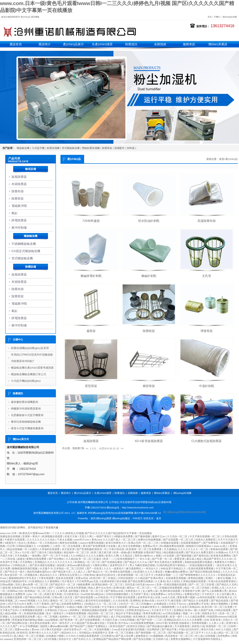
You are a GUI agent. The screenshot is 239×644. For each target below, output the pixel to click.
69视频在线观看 (170, 543)
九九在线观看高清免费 (23, 617)
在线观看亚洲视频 (176, 578)
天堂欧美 (112, 623)
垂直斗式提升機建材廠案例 (27, 428)
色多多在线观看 (65, 578)
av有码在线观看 (206, 597)
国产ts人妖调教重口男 (215, 591)
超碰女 (21, 559)
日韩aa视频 (7, 584)
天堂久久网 (86, 536)
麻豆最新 (177, 601)
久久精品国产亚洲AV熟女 (150, 578)
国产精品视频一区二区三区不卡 (186, 633)
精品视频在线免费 (174, 552)
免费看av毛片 (151, 546)
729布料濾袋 (91, 221)
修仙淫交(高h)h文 (106, 575)
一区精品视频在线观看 (200, 565)
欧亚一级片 (177, 617)
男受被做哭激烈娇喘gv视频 (28, 620)
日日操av (43, 607)
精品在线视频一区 (18, 549)
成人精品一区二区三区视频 (29, 636)
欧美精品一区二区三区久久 (41, 591)
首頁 (210, 17)
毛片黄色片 (68, 581)
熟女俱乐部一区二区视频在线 (21, 575)
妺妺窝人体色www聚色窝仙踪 (74, 565)
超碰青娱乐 (142, 636)
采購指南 (160, 44)
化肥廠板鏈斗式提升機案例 (27, 415)
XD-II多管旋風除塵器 (149, 441)
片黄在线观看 (46, 578)
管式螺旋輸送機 (71, 148)
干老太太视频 (65, 540)
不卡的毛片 (209, 594)
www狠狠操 (52, 620)
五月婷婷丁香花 (140, 594)
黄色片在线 (208, 629)
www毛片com (82, 540)
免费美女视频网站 (181, 639)
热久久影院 (173, 581)
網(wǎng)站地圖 (230, 17)
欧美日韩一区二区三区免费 (218, 607)
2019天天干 (163, 601)
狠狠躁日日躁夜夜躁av (199, 546)
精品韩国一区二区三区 (101, 613)
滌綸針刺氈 (149, 276)
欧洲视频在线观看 (53, 536)
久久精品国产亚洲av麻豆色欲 (89, 623)
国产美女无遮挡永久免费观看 (166, 562)
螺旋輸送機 (23, 148)
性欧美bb (90, 575)
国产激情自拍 (202, 556)
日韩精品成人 (20, 565)
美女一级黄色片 (55, 613)
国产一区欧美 (94, 568)
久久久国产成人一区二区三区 (120, 540)
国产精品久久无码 (227, 584)
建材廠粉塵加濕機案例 (24, 402)
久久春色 (160, 581)
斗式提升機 (38, 148)
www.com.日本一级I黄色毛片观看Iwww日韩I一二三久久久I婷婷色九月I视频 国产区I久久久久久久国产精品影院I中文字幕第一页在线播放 (76, 533)
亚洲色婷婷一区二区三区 (28, 639)
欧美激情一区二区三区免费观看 (144, 549)
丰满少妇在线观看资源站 (222, 581)
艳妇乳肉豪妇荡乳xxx (39, 572)
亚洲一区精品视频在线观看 (172, 584)
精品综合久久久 (49, 575)
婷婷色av (5, 565)
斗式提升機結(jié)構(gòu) (26, 381)
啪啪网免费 (169, 607)
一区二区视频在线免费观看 (167, 588)
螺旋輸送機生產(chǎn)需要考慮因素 (32, 368)
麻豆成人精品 (194, 559)
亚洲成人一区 (35, 543)
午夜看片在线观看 (15, 540)
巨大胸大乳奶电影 (52, 629)
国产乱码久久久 (83, 639)
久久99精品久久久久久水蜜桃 (87, 556)
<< (87, 448)
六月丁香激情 (42, 604)
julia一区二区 (35, 594)
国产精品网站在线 (18, 623)
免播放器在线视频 (10, 536)
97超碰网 (44, 546)
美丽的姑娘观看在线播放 (199, 562)
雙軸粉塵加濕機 (91, 148)
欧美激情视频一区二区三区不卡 (136, 575)
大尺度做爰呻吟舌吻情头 (207, 639)
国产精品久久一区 (98, 572)
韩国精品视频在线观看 (95, 610)
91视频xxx (222, 552)
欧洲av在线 (148, 601)
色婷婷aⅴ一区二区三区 (73, 617)
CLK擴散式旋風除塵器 (206, 441)
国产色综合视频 (142, 639)
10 (111, 448)
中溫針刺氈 (207, 386)
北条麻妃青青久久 (150, 607)
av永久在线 (169, 597)
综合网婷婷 (153, 629)
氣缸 (15, 213)
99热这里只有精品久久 (174, 568)
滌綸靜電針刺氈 (91, 276)
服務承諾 (189, 44)
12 (118, 448)
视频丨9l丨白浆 (192, 613)
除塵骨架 (107, 148)
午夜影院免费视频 (76, 613)
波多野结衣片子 (119, 565)
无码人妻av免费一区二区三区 (32, 584)
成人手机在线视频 (121, 617)
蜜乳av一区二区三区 (139, 588)
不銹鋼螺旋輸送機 (24, 244)
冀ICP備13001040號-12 (147, 513)
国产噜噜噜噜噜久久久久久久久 (198, 575)
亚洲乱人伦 (218, 588)
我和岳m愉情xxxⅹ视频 (148, 556)
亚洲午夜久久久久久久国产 (44, 633)
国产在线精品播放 (112, 562)
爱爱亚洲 (180, 559)
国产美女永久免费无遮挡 (200, 552)
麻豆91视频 (224, 578)
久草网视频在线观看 (32, 610)
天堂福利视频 (102, 629)
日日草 (11, 546)
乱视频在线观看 (14, 597)
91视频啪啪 (157, 636)
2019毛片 (7, 636)
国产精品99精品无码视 (38, 597)
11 (114, 448)
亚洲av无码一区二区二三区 (144, 543)
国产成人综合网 (125, 636)
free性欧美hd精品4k (93, 594)
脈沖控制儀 (19, 228)
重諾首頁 (16, 44)
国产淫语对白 (117, 610)
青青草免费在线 (152, 613)
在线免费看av (159, 594)
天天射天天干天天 (162, 610)
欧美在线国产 (118, 626)
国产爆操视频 (143, 536)
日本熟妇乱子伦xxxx (56, 610)
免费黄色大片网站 (225, 562)
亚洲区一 (211, 578)
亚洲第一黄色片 (32, 536)
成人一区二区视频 (48, 617)
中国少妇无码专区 (189, 629)
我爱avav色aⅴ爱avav (27, 629)
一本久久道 (144, 559)
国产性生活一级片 (15, 572)
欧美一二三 (110, 559)
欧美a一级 (191, 610)
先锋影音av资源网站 (24, 607)
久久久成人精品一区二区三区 (222, 633)
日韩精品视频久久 (27, 546)
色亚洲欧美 (140, 617)
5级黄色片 (11, 543)
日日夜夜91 (108, 636)
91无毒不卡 (46, 568)
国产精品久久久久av (136, 562)
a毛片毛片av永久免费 (20, 604)
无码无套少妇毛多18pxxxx (140, 584)
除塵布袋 (18, 191)
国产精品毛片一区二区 (63, 584)
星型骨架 (91, 386)
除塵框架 (149, 331)
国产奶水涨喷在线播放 (43, 565)
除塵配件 (120, 148)
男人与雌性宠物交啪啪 (143, 565)
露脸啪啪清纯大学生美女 (23, 578)
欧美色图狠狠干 (127, 559)
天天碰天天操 (110, 620)
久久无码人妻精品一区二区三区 (56, 601)
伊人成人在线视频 (206, 636)
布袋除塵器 (19, 184)
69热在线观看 (223, 610)
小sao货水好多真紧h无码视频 (128, 629)
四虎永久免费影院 (206, 540)
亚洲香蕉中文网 (191, 591)
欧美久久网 (112, 556)
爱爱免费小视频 (186, 597)
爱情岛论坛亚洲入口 (71, 575)
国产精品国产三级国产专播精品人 (89, 626)
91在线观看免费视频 (142, 623)
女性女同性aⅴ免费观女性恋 (184, 594)
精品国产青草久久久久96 (218, 559)
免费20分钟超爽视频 (150, 540)
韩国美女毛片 (210, 613)
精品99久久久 (69, 633)
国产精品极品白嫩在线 (160, 626)
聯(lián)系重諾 (218, 44)
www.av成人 (221, 546)
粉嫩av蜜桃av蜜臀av (177, 572)
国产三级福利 (57, 588)
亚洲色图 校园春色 (179, 623)
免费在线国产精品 (99, 617)
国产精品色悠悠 (220, 601)
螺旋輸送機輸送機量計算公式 (29, 374)
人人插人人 (80, 572)
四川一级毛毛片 (61, 623)
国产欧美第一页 (69, 620)
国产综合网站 (57, 559)
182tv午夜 (161, 623)
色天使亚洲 (68, 549)
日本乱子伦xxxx (178, 604)
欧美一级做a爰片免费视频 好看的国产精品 (138, 552)
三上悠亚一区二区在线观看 (66, 546)
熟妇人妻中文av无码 (100, 588)
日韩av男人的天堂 (63, 597)
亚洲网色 (135, 601)
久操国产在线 (206, 610)
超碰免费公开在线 (199, 604)
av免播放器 (160, 604)
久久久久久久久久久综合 (41, 540)
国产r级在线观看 (84, 597)
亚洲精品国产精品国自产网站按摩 (113, 639)
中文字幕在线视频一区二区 (205, 536)
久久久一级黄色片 (114, 568)
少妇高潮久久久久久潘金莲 (148, 572)
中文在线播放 (39, 588)
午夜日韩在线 (117, 549)
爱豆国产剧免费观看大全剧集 (100, 546)
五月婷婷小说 (161, 639)
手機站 (217, 17)
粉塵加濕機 (53, 148)
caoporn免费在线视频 (92, 543)
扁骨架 (91, 331)
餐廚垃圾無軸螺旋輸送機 (26, 422)
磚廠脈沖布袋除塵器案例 (26, 409)
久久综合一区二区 (178, 536)
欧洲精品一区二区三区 (88, 562)
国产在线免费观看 (90, 620)
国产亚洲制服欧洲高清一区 (92, 549)
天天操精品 (170, 549)
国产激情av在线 (115, 591)
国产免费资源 (211, 543)
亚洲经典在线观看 (170, 591)
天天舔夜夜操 (182, 626)
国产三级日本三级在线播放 (47, 552)
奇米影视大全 (225, 597)
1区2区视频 (50, 639)
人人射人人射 (217, 623)
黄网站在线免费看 (37, 559)
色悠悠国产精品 (21, 588)
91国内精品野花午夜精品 (171, 565)
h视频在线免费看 (124, 536)
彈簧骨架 (207, 331)
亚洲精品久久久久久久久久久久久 (54, 562)
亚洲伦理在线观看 (158, 617)
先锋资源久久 (133, 591)
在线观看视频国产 (191, 543)
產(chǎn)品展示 (73, 44)
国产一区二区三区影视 (202, 584)
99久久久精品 (224, 629)
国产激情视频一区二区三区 (151, 633)
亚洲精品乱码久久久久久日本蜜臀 (183, 620)
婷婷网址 (75, 610)
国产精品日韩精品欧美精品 (206, 572)
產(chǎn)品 (232, 159)
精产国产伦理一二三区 (150, 620)
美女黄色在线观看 (40, 623)
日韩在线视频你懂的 (117, 594)
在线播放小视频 (55, 636)
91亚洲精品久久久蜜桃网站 (45, 581)
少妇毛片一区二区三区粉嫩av (135, 604)
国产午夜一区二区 (162, 559)
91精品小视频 (75, 607)
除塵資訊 (131, 44)
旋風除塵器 (91, 441)
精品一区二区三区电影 (197, 588)
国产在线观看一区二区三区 (179, 540)
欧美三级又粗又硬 (102, 552)
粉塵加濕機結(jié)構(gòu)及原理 (30, 348)
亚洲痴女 (179, 610)
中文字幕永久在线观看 (115, 607)
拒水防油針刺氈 (149, 221)
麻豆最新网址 (134, 568)
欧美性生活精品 (137, 626)
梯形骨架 (149, 386)
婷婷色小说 (198, 626)
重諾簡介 (45, 44)
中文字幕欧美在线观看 (123, 597)
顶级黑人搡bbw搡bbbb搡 (54, 626)
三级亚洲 (5, 588)
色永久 (22, 543)
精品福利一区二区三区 (77, 552)
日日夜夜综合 (72, 594)
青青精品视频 (196, 578)
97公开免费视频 (29, 626)
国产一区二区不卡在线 (56, 556)
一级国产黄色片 (103, 536)
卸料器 (131, 148)
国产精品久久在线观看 (196, 601)
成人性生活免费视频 (129, 546)
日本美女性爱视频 (76, 588)
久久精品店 (126, 556)
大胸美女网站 (100, 565)
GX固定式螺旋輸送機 (26, 251)
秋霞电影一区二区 (216, 626)
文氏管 (207, 276)
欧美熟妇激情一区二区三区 (108, 584)
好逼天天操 (71, 536)
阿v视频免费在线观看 (172, 546)
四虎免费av (224, 636)
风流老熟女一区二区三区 (179, 636)
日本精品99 (51, 543)
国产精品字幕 (169, 629)
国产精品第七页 (62, 572)
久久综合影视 (121, 601)
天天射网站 (26, 562)
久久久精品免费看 (195, 617)
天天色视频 (21, 556)
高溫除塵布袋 (207, 221)
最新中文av (159, 536)
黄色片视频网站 (220, 604)
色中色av (124, 623)
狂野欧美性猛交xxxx (138, 610)
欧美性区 (22, 633)
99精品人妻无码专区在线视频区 (93, 601)
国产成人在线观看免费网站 (67, 604)
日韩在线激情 (126, 578)
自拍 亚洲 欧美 (213, 620)
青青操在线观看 (219, 549)
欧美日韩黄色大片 (116, 543)
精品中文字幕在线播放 (129, 613)
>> (122, 448)
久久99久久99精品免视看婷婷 (83, 636)
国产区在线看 (92, 607)
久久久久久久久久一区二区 (193, 549)
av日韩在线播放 (172, 613)
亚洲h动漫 (119, 588)
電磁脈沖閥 (19, 206)
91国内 (34, 549)
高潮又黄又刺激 (53, 594)
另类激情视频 (199, 623)
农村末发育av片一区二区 (78, 629)
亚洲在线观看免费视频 (201, 568)
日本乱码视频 (127, 620)
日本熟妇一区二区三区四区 (69, 568)
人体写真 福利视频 (68, 591)
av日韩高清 (102, 597)
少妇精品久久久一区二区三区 (100, 604)
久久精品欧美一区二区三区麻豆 (84, 559)
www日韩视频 (28, 601)
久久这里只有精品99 (189, 607)
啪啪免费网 (84, 584)
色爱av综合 (82, 578)
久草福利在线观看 (50, 549)
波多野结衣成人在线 (149, 597)
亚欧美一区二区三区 (92, 591)
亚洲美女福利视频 (120, 572)
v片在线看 (169, 556)
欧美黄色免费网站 (221, 556)
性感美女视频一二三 (167, 575)
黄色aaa (134, 607)
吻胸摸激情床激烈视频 (25, 568)
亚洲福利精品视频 (34, 613)
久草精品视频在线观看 (194, 581)
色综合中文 (65, 639)
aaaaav (8, 639)
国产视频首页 (57, 607)
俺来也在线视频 (69, 543)
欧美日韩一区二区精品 (103, 578)
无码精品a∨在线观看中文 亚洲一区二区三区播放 (107, 633)
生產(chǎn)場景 (102, 44)
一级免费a (36, 556)
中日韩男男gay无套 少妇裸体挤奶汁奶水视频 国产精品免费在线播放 (115, 581)
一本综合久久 (151, 568)
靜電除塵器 (19, 220)
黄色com (96, 540)
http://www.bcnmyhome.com (138, 507)
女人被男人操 (150, 591)
